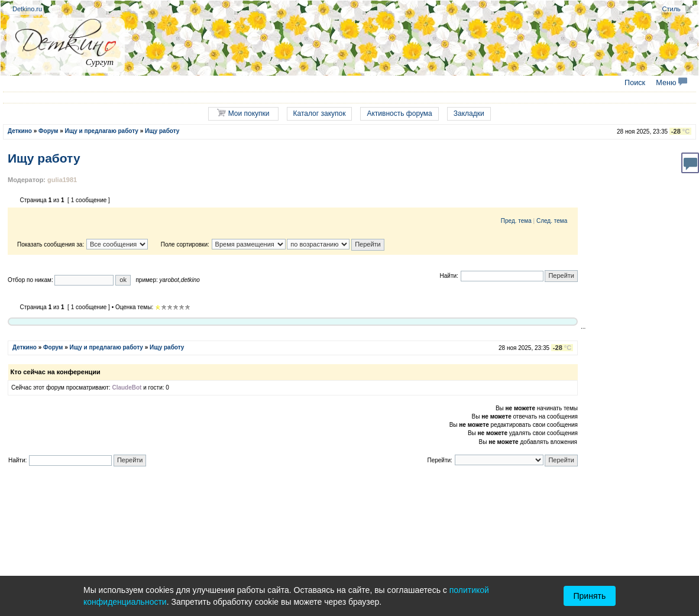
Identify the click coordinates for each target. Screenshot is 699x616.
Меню (672, 83)
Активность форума (399, 114)
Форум (48, 131)
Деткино (20, 131)
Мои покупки (243, 113)
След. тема (552, 221)
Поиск (635, 83)
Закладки (469, 114)
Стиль (672, 9)
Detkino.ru (27, 9)
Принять (590, 596)
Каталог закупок (320, 114)
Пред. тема (516, 221)
